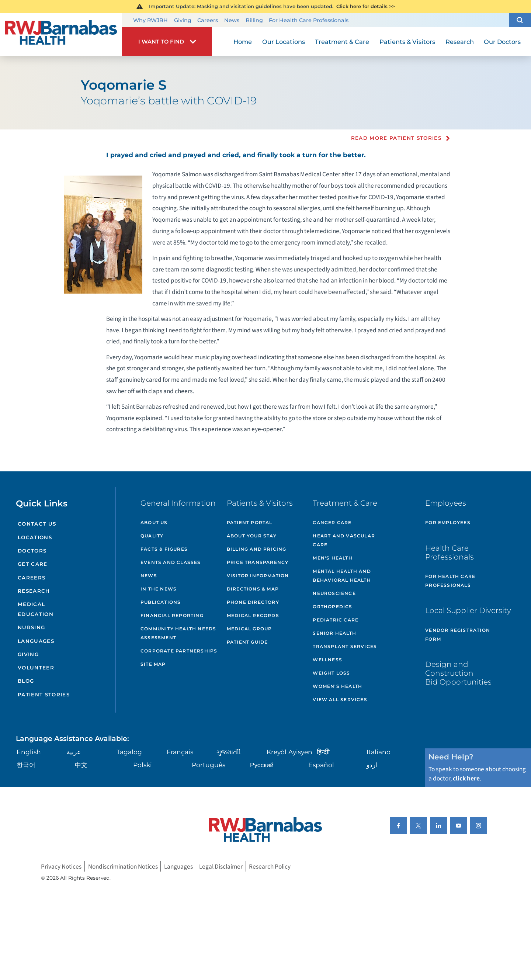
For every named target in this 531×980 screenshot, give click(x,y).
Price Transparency (258, 562)
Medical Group (249, 629)
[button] (520, 20)
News (232, 20)
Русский (262, 765)
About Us (154, 522)
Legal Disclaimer (221, 867)
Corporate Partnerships (179, 651)
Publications (161, 602)
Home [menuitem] (243, 42)
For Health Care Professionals (309, 20)
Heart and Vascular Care (344, 540)
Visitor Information (258, 576)
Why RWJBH (150, 20)
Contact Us (37, 524)
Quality (152, 536)
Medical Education (36, 609)
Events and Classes (171, 562)
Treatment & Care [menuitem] (342, 42)
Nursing (31, 627)
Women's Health (337, 686)
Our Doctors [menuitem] (502, 42)
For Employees (448, 522)
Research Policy (270, 867)
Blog (26, 681)
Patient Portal (250, 522)
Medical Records (253, 615)
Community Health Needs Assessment (178, 633)
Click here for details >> (366, 6)
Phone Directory (253, 602)
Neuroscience (334, 593)
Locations (35, 537)
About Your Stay (252, 536)
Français (180, 752)
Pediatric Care (336, 620)
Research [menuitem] (460, 42)
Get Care (33, 564)
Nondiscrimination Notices (123, 867)
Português (209, 765)
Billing (254, 20)
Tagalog (129, 752)
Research (34, 591)
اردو (372, 765)
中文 (81, 765)
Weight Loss (331, 673)
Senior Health (334, 633)
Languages (36, 641)
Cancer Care (332, 522)
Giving (183, 20)
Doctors (32, 551)
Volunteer (36, 668)
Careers (208, 20)
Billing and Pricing (257, 549)
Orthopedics (332, 607)
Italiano (379, 752)
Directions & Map (253, 589)
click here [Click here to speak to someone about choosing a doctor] (466, 778)
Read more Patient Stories (396, 138)
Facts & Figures (164, 549)
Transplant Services (345, 646)
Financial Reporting (172, 615)
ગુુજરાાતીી (229, 752)
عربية (74, 752)
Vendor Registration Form (458, 635)
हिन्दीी (323, 752)
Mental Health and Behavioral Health (342, 576)
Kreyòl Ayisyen (289, 752)
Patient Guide (247, 642)
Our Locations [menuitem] (284, 42)
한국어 (26, 765)
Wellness (327, 660)
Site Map (153, 664)
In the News (159, 589)
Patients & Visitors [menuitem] (407, 42)
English (29, 752)
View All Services (340, 699)
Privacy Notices (61, 867)
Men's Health (332, 558)
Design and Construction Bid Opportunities (458, 673)
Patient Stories (44, 695)
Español (321, 765)
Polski (143, 765)
